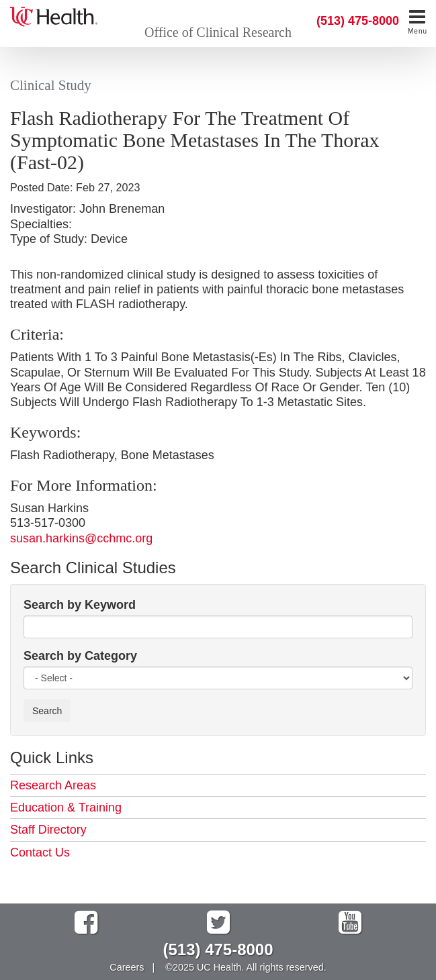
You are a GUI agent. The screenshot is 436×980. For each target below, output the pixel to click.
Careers (127, 967)
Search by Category (80, 656)
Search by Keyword (80, 605)
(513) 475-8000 (358, 21)
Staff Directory (48, 830)
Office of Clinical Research (218, 32)
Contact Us (40, 852)
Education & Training (66, 807)
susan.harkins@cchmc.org (81, 538)
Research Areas (53, 785)
